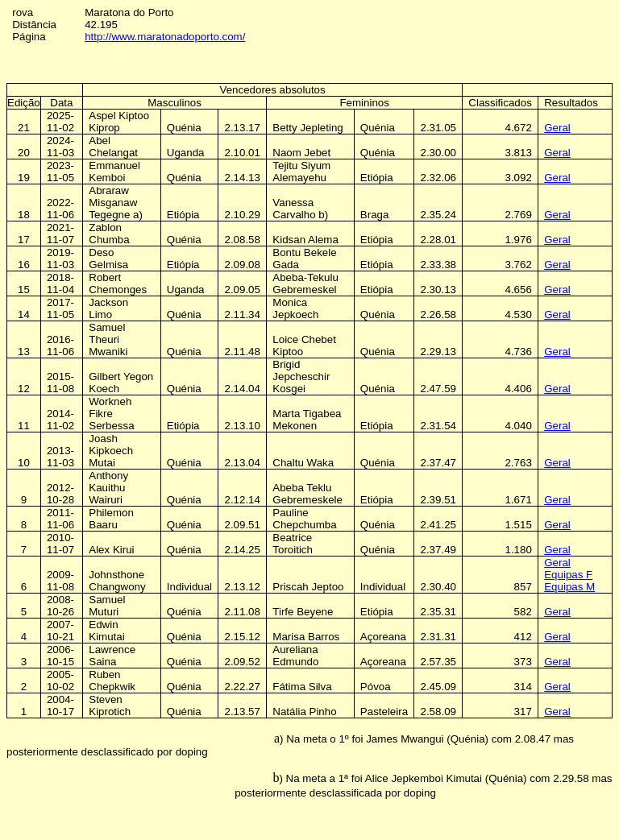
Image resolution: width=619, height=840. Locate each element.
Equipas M (569, 587)
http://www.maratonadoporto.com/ (165, 37)
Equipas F (568, 575)
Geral (557, 128)
